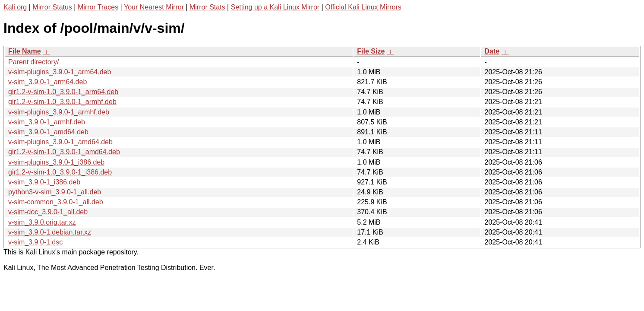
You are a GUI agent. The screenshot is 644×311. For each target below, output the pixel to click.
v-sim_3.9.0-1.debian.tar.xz (50, 232)
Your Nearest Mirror (154, 7)
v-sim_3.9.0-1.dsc (35, 242)
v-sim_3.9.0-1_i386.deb (44, 182)
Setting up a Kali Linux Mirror (275, 7)
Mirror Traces (98, 7)
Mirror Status (52, 7)
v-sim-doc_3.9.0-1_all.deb (48, 212)
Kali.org (15, 7)
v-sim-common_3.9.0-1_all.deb (56, 202)
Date (492, 51)
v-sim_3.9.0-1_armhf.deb (47, 122)
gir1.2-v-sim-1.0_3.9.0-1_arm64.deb (63, 92)
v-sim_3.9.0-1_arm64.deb (47, 82)
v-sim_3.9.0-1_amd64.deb (48, 132)
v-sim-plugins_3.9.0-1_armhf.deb (59, 112)
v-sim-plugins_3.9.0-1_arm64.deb (60, 72)
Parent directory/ (33, 62)
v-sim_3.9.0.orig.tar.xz (42, 222)
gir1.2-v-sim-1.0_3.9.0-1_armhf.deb (62, 102)
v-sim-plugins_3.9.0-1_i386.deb (56, 162)
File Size (371, 51)
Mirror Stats (207, 7)
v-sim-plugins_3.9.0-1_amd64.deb (60, 142)
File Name (25, 51)
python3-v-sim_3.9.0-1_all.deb (55, 192)
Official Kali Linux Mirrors (363, 7)
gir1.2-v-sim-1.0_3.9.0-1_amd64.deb (64, 152)
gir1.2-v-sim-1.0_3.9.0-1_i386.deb (60, 172)
